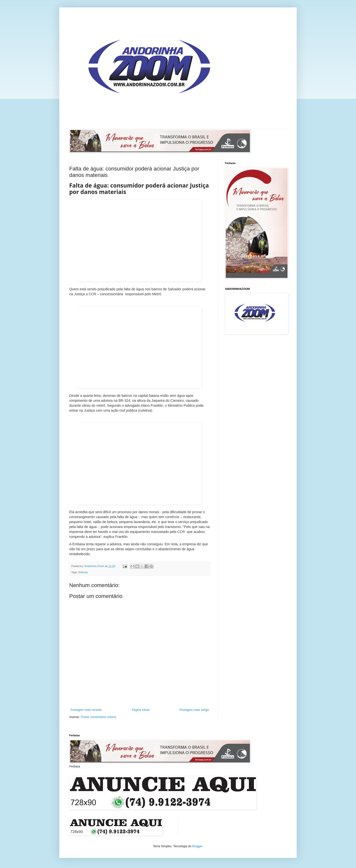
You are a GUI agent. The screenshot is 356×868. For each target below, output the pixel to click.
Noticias (83, 572)
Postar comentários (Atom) (99, 717)
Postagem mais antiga (194, 710)
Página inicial (141, 710)
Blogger (197, 846)
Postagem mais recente (86, 710)
